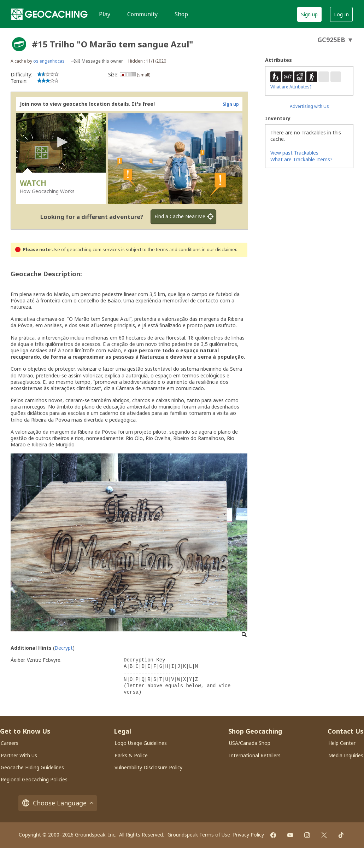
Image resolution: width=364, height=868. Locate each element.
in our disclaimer (219, 250)
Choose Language (58, 803)
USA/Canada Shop (250, 743)
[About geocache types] (19, 44)
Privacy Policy (248, 835)
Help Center (342, 743)
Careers (10, 743)
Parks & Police (131, 755)
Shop (181, 14)
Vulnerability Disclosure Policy (148, 767)
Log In (341, 14)
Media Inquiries (346, 755)
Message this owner (102, 61)
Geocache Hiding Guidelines (32, 767)
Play (105, 14)
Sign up (309, 14)
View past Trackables (294, 153)
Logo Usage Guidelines (141, 743)
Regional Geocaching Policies (34, 779)
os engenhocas (49, 61)
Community (142, 14)
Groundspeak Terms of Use (199, 835)
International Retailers (255, 755)
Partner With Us (19, 755)
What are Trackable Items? (301, 159)
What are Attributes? (291, 87)
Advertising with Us (309, 106)
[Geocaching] (49, 14)
